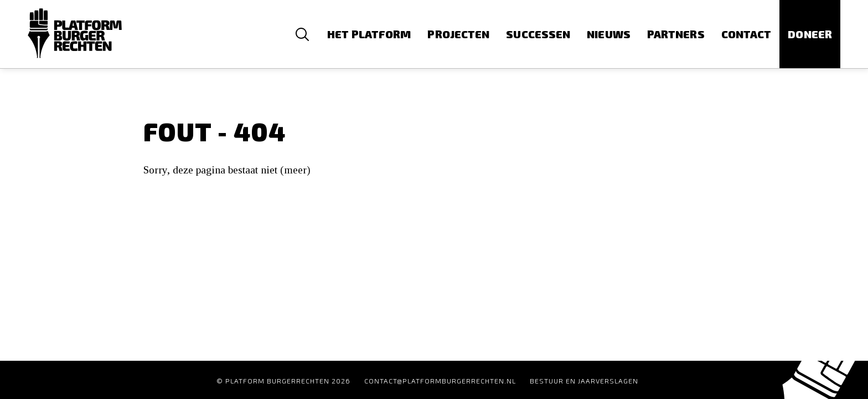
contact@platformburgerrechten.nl (440, 381)
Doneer (810, 34)
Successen (538, 34)
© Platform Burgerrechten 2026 (283, 381)
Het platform (369, 34)
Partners (676, 34)
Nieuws (609, 34)
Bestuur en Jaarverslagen (584, 381)
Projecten (458, 34)
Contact (746, 34)
